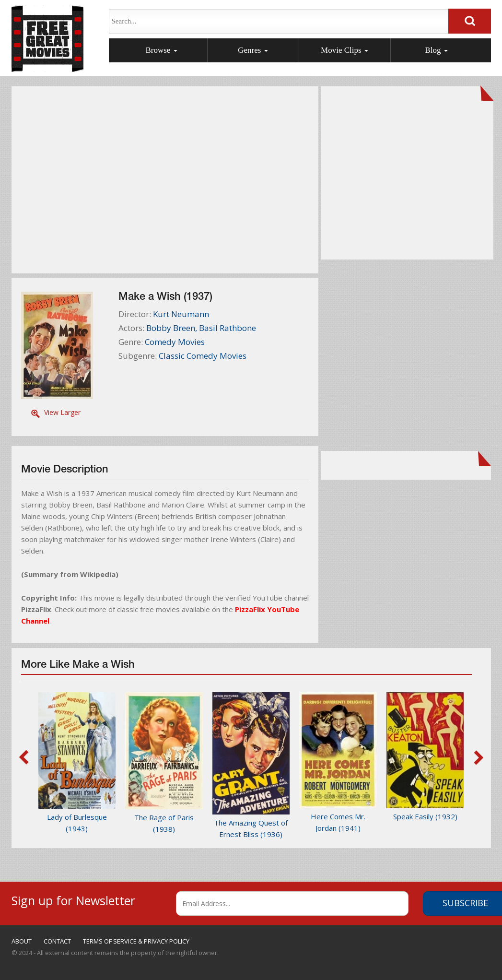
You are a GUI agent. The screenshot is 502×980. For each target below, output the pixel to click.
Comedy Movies (175, 342)
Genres (253, 50)
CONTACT (57, 941)
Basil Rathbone (228, 328)
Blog (436, 50)
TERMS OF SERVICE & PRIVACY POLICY (136, 941)
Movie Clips (344, 50)
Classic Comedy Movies (203, 356)
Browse (161, 50)
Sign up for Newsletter (73, 899)
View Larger (62, 412)
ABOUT (22, 941)
